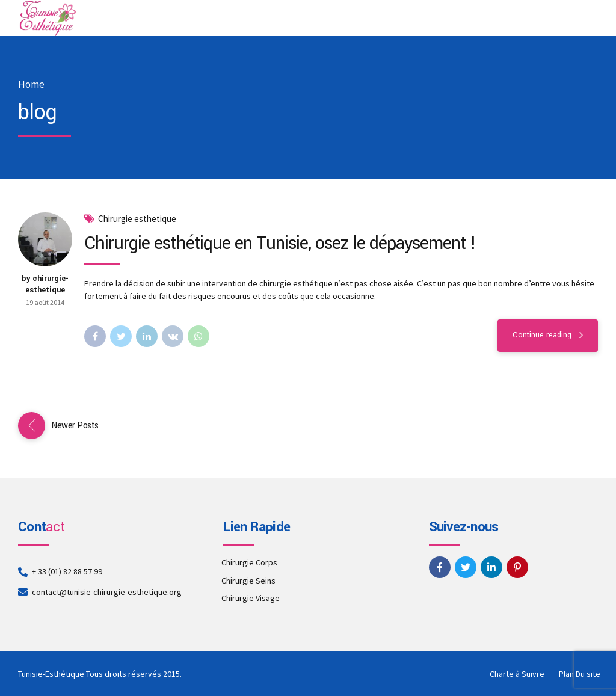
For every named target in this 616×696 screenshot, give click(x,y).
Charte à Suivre (517, 674)
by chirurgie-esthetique (45, 285)
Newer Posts (75, 426)
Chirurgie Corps (249, 562)
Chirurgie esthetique (137, 219)
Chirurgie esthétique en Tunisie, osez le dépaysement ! (280, 243)
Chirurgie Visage (251, 598)
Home (31, 85)
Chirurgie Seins (248, 581)
